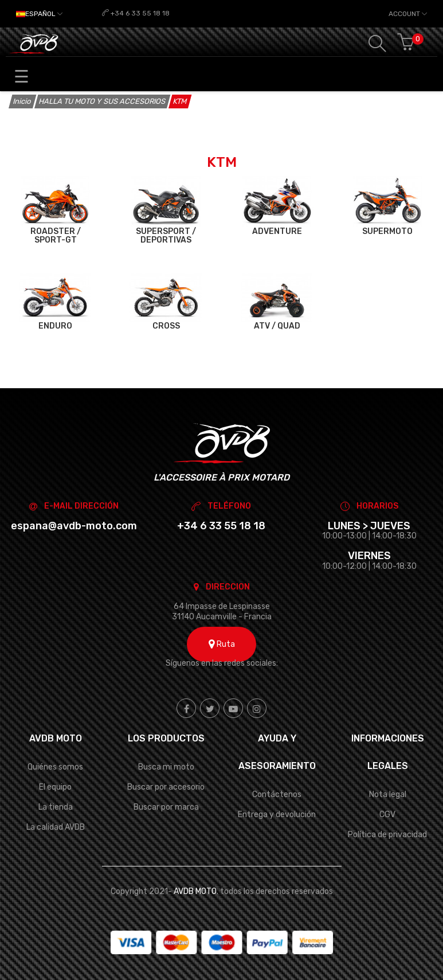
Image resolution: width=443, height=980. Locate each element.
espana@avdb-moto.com (74, 526)
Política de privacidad (387, 835)
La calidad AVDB (56, 827)
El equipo (55, 787)
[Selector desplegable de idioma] (39, 14)
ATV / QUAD (277, 326)
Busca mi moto (166, 767)
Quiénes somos (55, 767)
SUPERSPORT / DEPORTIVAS (166, 236)
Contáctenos (277, 794)
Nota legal (388, 794)
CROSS (166, 326)
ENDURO (55, 326)
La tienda (56, 807)
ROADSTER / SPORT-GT (56, 236)
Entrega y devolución (277, 815)
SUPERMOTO (387, 231)
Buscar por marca (166, 807)
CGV (387, 815)
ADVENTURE (277, 231)
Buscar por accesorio (166, 787)
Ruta (222, 644)
